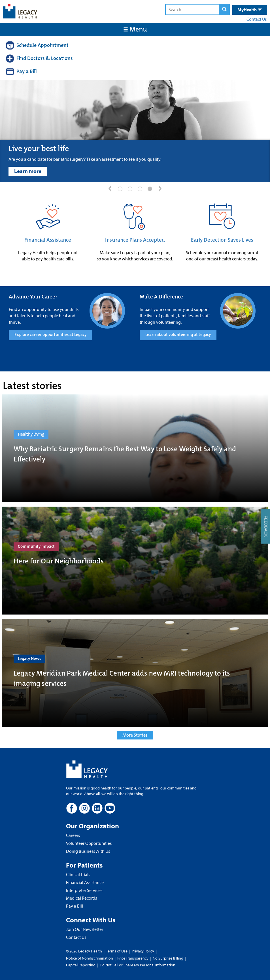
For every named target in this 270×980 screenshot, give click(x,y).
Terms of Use (117, 951)
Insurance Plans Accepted (135, 240)
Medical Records (81, 898)
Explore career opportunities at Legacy (50, 335)
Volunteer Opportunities (89, 843)
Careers (73, 835)
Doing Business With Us (88, 851)
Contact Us (257, 19)
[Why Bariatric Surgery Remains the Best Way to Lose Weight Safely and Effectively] (135, 448)
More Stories (135, 735)
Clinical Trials (78, 874)
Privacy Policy (143, 951)
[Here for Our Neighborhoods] (135, 561)
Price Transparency (133, 958)
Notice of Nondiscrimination (90, 958)
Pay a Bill (75, 906)
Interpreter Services (84, 890)
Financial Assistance (48, 240)
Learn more (28, 171)
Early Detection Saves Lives (222, 240)
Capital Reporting (81, 965)
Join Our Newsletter (85, 929)
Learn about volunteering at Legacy (178, 335)
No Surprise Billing (168, 958)
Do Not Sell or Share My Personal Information (138, 965)
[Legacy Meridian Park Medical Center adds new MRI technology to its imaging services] (135, 673)
